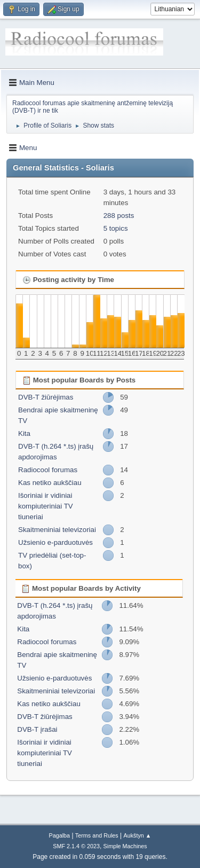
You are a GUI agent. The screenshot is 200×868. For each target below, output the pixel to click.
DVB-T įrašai (37, 729)
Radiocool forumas (48, 470)
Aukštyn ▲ (138, 835)
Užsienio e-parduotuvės (55, 542)
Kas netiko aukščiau (50, 483)
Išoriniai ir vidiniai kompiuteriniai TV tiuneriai (46, 506)
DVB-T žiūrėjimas (46, 397)
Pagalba (59, 835)
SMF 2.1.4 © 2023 (76, 846)
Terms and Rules (97, 835)
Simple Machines (125, 846)
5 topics (116, 228)
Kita (24, 433)
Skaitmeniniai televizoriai (57, 530)
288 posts (119, 216)
